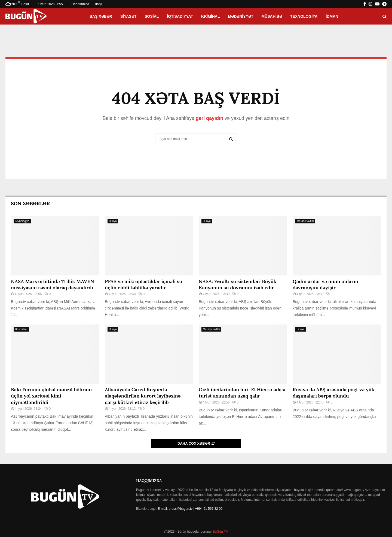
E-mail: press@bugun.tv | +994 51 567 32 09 (190, 509)
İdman (332, 16)
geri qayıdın (209, 118)
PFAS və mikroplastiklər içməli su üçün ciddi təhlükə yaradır (143, 284)
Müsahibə (272, 16)
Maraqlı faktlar (305, 221)
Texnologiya (304, 16)
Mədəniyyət (241, 16)
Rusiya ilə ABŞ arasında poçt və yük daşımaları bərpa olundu (333, 393)
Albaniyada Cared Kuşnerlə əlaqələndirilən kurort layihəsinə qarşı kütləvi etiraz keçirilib (143, 396)
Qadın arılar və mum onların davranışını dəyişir (325, 284)
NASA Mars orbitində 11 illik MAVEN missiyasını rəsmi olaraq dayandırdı (53, 284)
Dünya (113, 221)
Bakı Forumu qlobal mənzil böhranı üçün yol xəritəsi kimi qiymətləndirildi (51, 396)
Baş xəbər (101, 16)
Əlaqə (98, 4)
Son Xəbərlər (30, 203)
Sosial (152, 16)
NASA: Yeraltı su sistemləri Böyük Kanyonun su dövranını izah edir (238, 284)
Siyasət (128, 16)
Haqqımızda (80, 4)
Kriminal (210, 16)
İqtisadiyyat (180, 16)
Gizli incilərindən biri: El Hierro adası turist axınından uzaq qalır (242, 393)
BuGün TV (220, 532)
